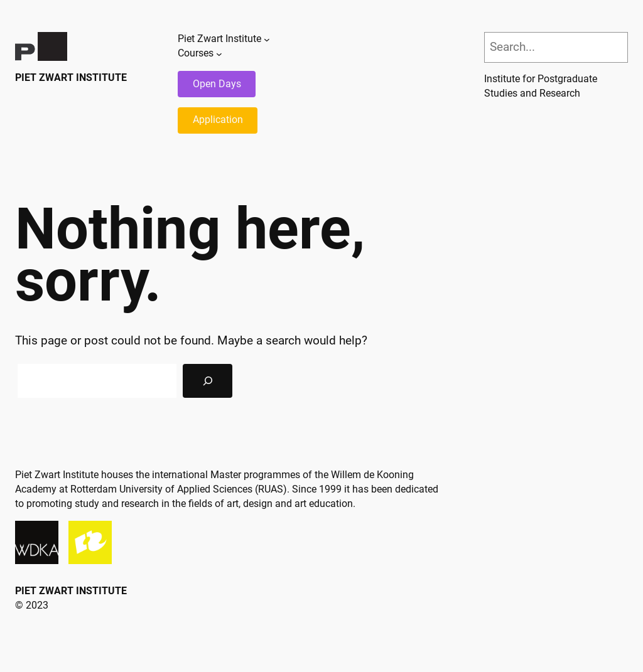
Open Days (217, 84)
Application (218, 120)
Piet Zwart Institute (71, 77)
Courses (196, 53)
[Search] (208, 381)
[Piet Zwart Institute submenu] (267, 40)
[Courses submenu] (219, 53)
